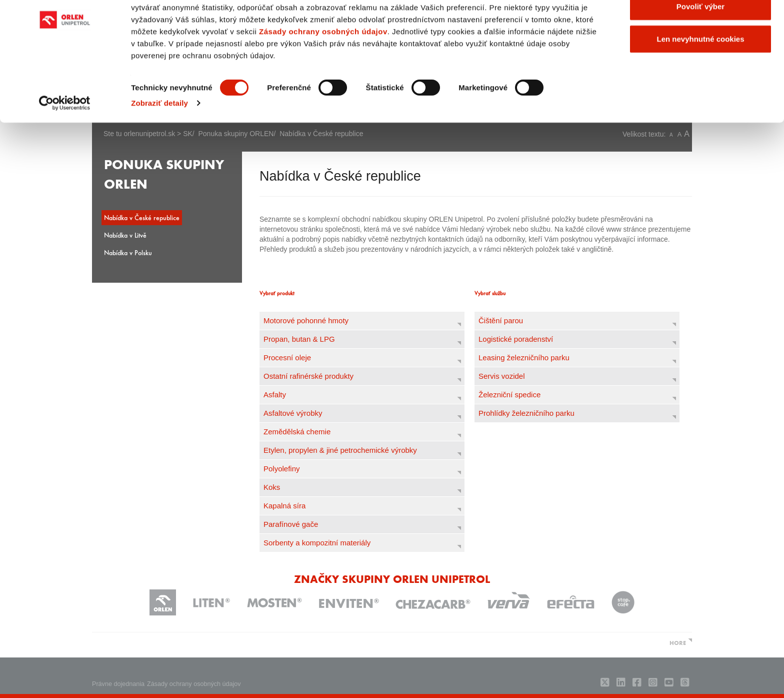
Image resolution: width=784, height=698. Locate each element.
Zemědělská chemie (297, 432)
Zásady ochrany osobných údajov (323, 84)
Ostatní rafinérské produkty (308, 376)
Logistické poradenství (516, 339)
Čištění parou (501, 320)
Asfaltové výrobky (293, 413)
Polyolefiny (282, 469)
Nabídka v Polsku (128, 252)
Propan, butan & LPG (299, 339)
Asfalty (275, 395)
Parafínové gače (291, 524)
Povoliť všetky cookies (700, 26)
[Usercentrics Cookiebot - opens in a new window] (65, 156)
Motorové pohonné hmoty (306, 320)
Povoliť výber (700, 59)
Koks (272, 487)
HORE (678, 642)
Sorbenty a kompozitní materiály (317, 543)
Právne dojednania (118, 684)
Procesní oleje (287, 358)
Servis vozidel (502, 376)
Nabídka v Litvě (125, 235)
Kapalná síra (284, 506)
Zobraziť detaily (159, 156)
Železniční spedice (509, 395)
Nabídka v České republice (142, 217)
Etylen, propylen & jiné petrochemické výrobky (340, 450)
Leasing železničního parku (524, 358)
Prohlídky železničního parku (526, 413)
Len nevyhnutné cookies (700, 92)
